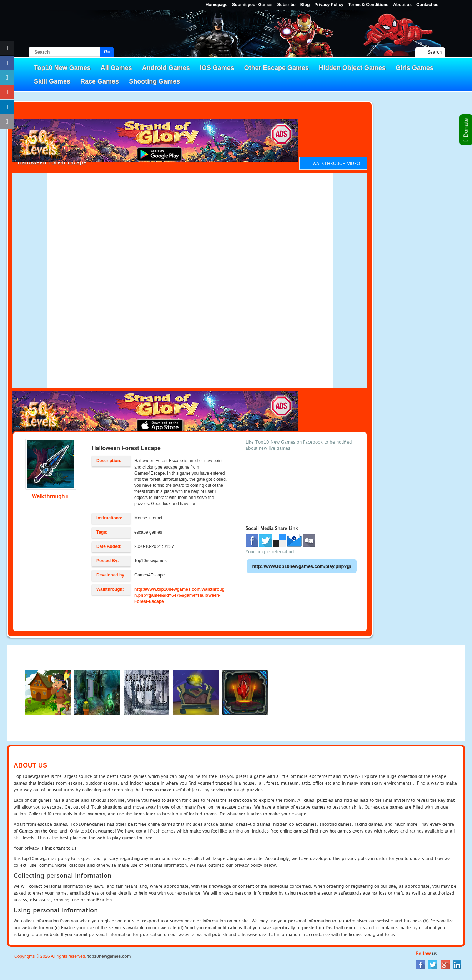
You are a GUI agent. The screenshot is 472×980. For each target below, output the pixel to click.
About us (402, 5)
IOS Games (217, 68)
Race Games (100, 81)
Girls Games (415, 68)
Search (435, 52)
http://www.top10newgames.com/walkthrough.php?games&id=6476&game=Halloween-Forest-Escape (179, 595)
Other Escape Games (277, 68)
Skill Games (52, 81)
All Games (116, 68)
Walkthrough (50, 496)
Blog (305, 5)
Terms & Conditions (368, 5)
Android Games (166, 68)
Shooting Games (154, 81)
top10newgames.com (109, 956)
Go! (108, 52)
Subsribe (286, 5)
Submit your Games (252, 5)
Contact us (427, 5)
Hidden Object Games (352, 68)
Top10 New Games (62, 68)
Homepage (217, 5)
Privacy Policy (329, 5)
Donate (466, 130)
